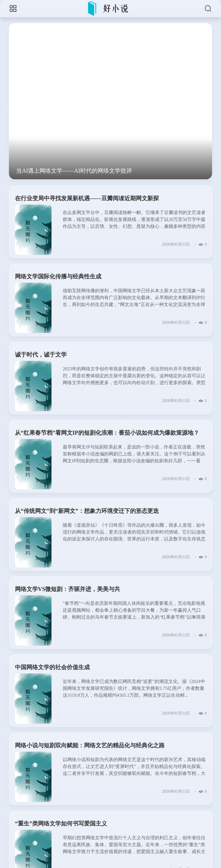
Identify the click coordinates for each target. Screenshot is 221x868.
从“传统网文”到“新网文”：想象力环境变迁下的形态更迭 (87, 511)
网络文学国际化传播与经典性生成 (58, 276)
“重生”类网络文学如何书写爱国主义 (61, 823)
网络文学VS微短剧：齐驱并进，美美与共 (68, 589)
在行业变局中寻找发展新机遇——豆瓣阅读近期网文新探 (87, 198)
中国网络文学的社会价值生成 (52, 667)
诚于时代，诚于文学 (41, 355)
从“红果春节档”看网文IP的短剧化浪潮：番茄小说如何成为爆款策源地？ (107, 433)
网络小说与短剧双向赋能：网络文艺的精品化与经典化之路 (90, 745)
